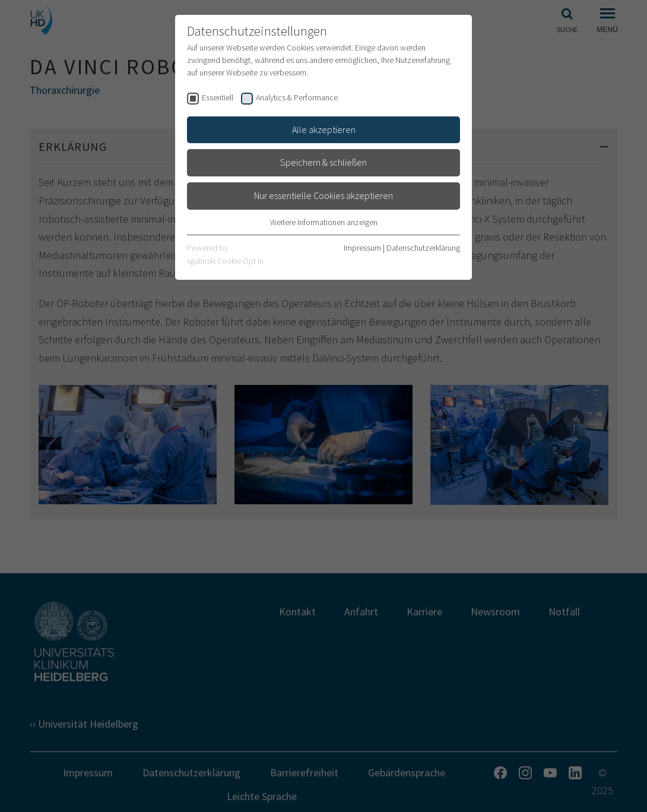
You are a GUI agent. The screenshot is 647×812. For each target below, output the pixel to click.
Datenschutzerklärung (423, 248)
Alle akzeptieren (324, 129)
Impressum (362, 248)
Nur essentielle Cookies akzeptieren (323, 195)
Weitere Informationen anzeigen (324, 222)
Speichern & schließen (323, 162)
